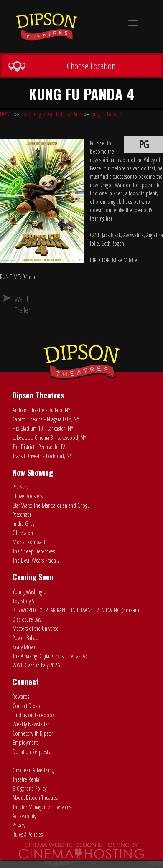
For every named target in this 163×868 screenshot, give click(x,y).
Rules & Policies (28, 834)
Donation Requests (31, 752)
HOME (6, 114)
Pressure (21, 487)
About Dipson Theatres (35, 798)
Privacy (19, 825)
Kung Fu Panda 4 (106, 114)
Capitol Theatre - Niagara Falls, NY (46, 419)
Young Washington (31, 592)
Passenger (22, 514)
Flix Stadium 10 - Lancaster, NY (43, 428)
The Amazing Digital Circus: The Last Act (51, 656)
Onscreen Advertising (33, 770)
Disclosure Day (27, 619)
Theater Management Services (42, 807)
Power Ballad (25, 638)
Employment (25, 742)
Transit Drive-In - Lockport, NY (42, 456)
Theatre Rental (27, 779)
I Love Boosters (28, 496)
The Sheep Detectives (34, 551)
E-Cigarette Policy (29, 788)
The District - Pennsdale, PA (39, 447)
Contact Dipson (28, 706)
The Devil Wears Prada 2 (36, 560)
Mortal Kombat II (29, 542)
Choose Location (62, 66)
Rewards (21, 697)
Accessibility (24, 816)
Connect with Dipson (33, 733)
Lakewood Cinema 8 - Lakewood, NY (49, 438)
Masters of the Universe (36, 628)
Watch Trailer (18, 305)
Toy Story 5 (23, 601)
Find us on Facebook (33, 715)
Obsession (23, 533)
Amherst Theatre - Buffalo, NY (41, 410)
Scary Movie (24, 647)
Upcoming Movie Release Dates (52, 114)
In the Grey (23, 524)
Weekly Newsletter (31, 724)
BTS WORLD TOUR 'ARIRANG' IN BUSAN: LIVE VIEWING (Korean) (76, 610)
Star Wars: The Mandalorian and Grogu (51, 505)
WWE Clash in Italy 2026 (36, 665)
